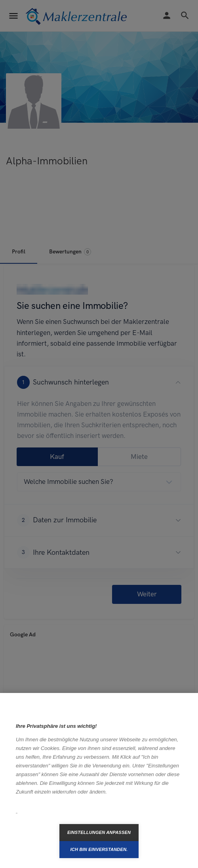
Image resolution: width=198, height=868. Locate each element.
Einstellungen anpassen (99, 832)
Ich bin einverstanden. (99, 849)
